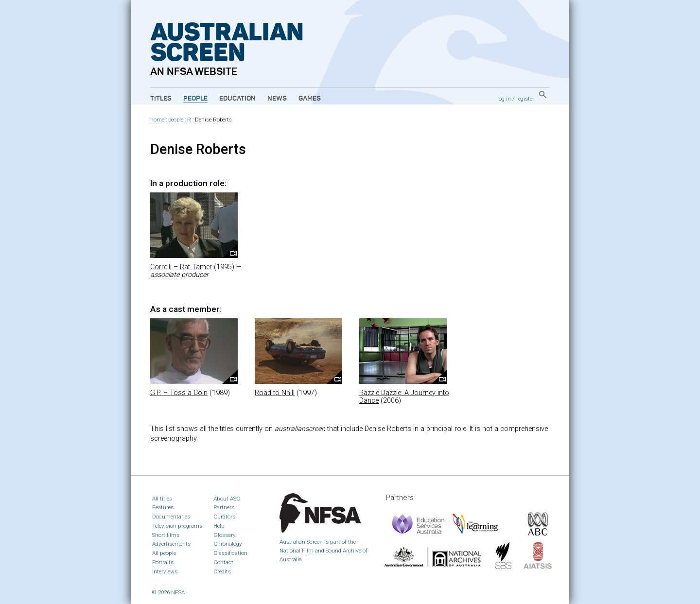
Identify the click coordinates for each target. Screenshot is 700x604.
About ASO (227, 499)
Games (310, 99)
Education (237, 99)
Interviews (165, 571)
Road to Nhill (275, 393)
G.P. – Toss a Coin (179, 393)
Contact (223, 562)
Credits (222, 571)
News (277, 99)
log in (504, 99)
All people (164, 553)
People (195, 99)
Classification (230, 553)
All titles (162, 499)
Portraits (163, 562)
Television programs (177, 526)
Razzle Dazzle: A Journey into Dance (404, 397)
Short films (166, 535)
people (176, 120)
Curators (224, 517)
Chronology (228, 544)
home (157, 120)
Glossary (225, 535)
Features (163, 507)
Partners (224, 507)
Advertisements (171, 544)
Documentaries (171, 517)
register (525, 99)
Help (219, 526)
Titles (161, 99)
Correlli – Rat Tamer (181, 267)
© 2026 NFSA (168, 592)
